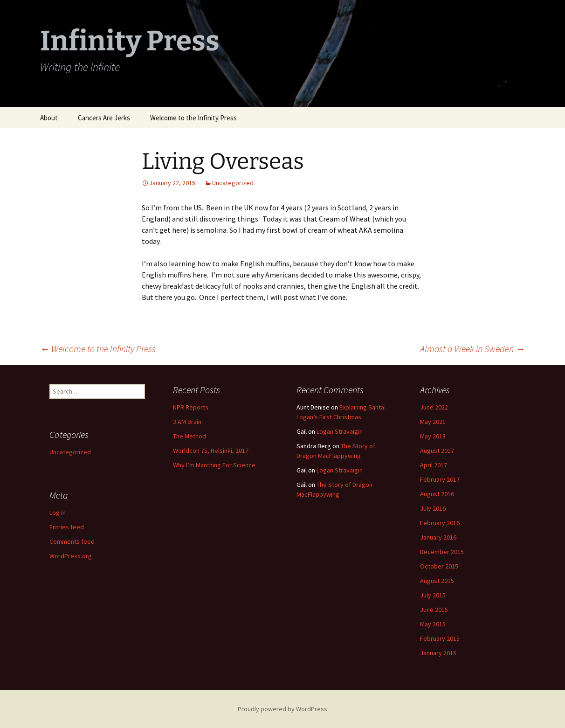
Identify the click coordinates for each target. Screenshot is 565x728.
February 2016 (440, 523)
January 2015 (438, 653)
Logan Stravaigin (340, 431)
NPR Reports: (191, 407)
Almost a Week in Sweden (472, 349)
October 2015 (439, 566)
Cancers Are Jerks (104, 118)
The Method (189, 436)
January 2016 (438, 537)
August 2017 (437, 451)
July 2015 (433, 595)
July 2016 (433, 508)
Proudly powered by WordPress (282, 709)
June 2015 (434, 610)
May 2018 (433, 436)
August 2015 (437, 581)
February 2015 (440, 638)
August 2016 (437, 494)
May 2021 (433, 422)
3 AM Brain (187, 422)
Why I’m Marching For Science (214, 465)
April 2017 (434, 465)
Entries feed (67, 527)
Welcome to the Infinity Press (193, 118)
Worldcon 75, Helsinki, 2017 (211, 451)
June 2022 (434, 407)
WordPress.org (71, 556)
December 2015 (442, 552)
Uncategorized (233, 183)
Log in (58, 513)
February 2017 (440, 479)
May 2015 (433, 624)
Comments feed (72, 541)
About (49, 118)
